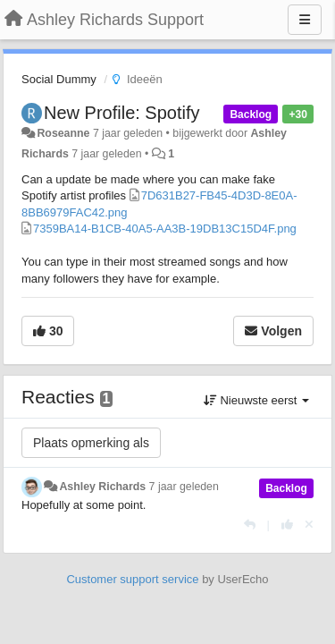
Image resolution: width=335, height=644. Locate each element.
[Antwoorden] (250, 525)
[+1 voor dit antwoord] (287, 525)
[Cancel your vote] (309, 525)
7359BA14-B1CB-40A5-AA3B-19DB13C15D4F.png (165, 229)
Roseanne (63, 133)
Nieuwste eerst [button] (256, 400)
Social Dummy (59, 79)
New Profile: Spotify (122, 113)
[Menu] (305, 20)
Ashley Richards (102, 487)
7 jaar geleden (184, 487)
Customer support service (132, 579)
